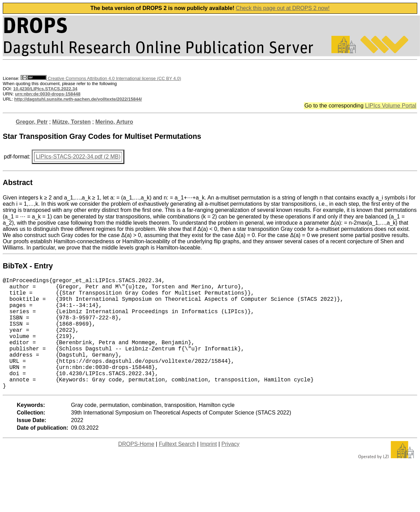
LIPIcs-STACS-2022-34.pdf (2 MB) (78, 157)
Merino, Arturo (114, 122)
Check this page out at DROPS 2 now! (283, 8)
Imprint (209, 469)
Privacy (231, 469)
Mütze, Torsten (72, 122)
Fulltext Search (177, 469)
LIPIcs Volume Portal (391, 106)
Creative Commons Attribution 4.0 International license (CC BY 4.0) (101, 78)
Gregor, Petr (32, 122)
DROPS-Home (136, 469)
